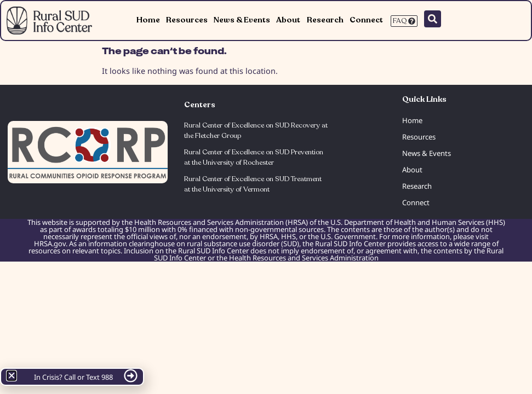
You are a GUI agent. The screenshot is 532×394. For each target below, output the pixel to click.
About (288, 20)
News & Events (242, 20)
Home (148, 20)
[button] (12, 375)
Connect (366, 20)
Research (325, 20)
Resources (187, 20)
